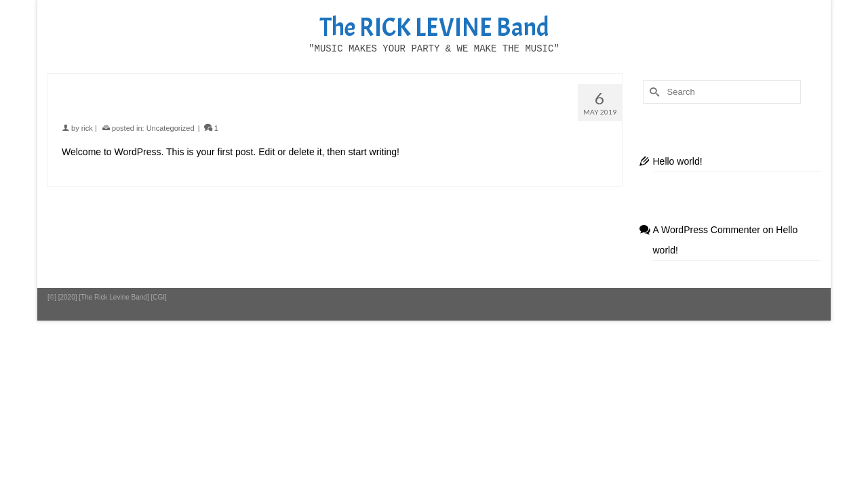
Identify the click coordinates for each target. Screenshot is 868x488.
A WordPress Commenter (707, 255)
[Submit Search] (653, 117)
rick (87, 153)
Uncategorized (171, 153)
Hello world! (678, 186)
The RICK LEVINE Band (434, 28)
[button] (660, 75)
